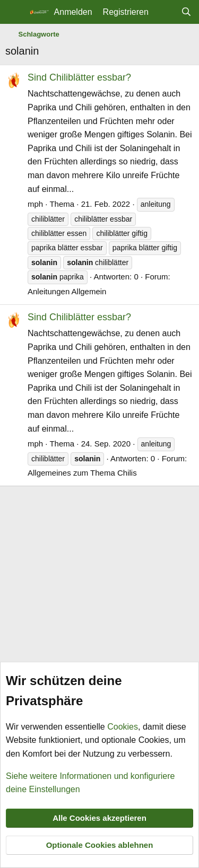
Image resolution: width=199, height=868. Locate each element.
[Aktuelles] (165, 12)
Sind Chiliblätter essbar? (79, 77)
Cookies (123, 727)
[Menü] (15, 12)
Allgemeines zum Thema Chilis (82, 473)
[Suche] (186, 12)
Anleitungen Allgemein (67, 291)
